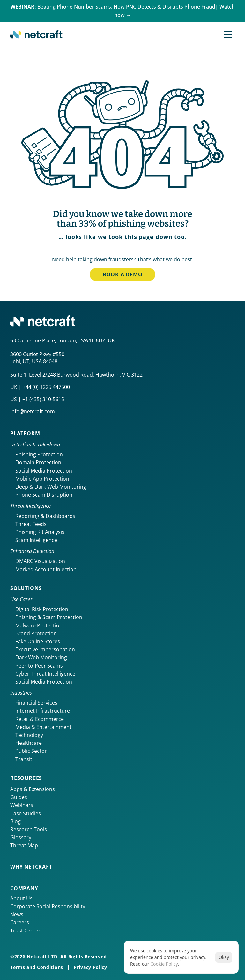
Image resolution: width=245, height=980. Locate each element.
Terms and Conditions (37, 967)
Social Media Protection (44, 471)
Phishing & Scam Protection (49, 617)
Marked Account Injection (46, 569)
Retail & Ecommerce (40, 719)
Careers (20, 922)
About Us (21, 898)
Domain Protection (38, 462)
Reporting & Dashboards (45, 516)
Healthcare (29, 743)
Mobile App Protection (42, 479)
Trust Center (25, 931)
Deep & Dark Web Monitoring (51, 487)
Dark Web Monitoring (41, 657)
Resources (26, 778)
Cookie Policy (164, 964)
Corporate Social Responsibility (48, 906)
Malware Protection (39, 625)
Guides (19, 797)
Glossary (21, 837)
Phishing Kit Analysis (40, 532)
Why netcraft (31, 867)
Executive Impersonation (45, 649)
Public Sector (31, 751)
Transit (24, 759)
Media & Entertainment (43, 727)
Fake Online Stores (38, 641)
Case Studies (26, 813)
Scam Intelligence (36, 540)
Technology (29, 735)
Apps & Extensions (33, 789)
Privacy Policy (90, 967)
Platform (25, 433)
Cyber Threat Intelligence (45, 674)
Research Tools (29, 829)
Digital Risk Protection (42, 609)
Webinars (22, 805)
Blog (15, 821)
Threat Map (24, 845)
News (17, 914)
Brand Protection (36, 633)
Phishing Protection (39, 454)
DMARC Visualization (40, 561)
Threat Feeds (31, 524)
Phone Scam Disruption (44, 495)
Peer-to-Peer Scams (39, 666)
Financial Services (36, 703)
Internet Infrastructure (43, 711)
